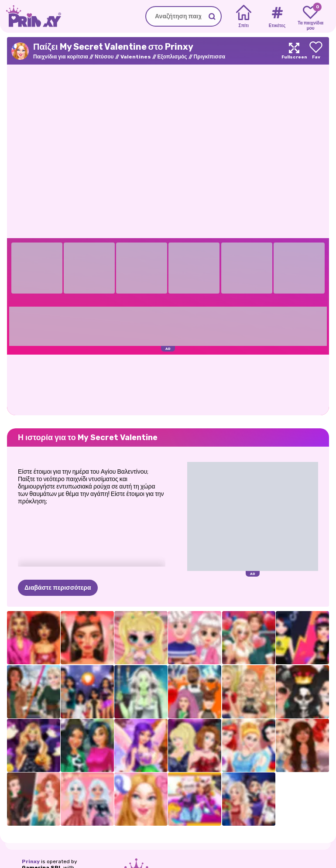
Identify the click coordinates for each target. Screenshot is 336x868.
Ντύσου (104, 57)
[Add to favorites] (316, 51)
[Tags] (277, 17)
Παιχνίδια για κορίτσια (61, 57)
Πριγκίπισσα (209, 57)
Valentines (136, 57)
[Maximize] (294, 51)
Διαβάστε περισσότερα (58, 588)
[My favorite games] (310, 17)
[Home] (244, 17)
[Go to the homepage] (31, 16)
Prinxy (31, 861)
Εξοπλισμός (172, 57)
